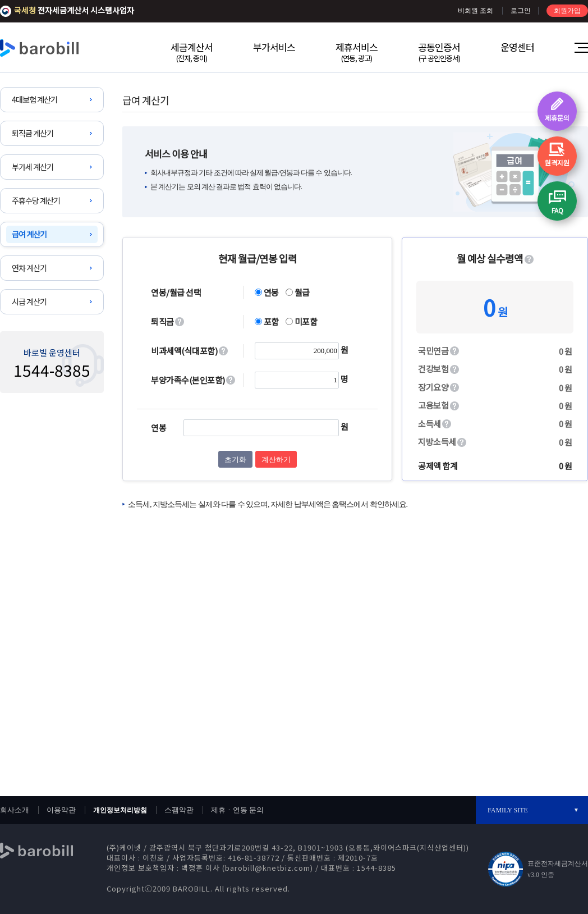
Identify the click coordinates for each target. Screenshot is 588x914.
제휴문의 (557, 118)
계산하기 (276, 460)
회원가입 (567, 11)
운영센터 (517, 47)
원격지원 (557, 163)
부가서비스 (274, 47)
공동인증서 (439, 52)
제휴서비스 (357, 52)
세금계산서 (192, 52)
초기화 (235, 460)
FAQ (557, 210)
